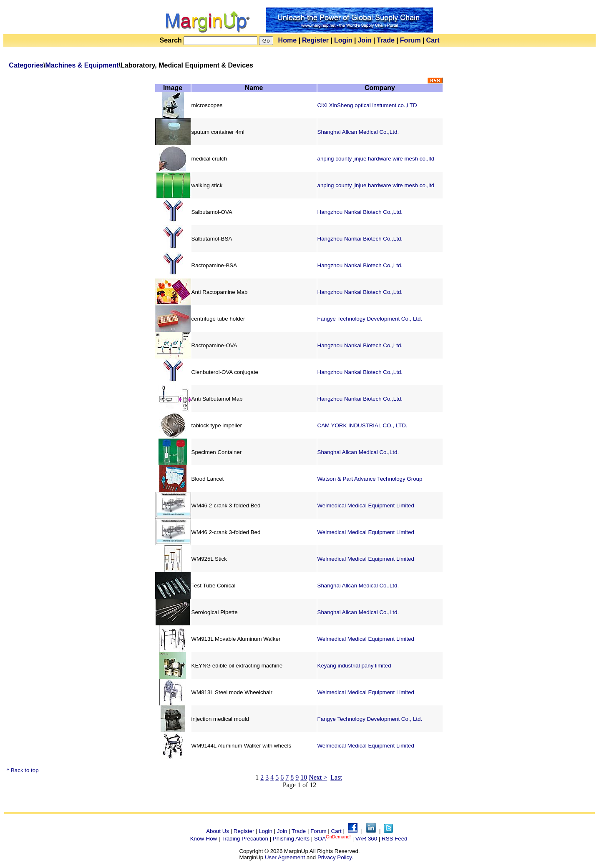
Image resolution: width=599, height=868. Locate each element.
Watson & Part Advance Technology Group (370, 479)
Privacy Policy (335, 857)
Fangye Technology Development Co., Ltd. (370, 319)
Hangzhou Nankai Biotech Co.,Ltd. (360, 212)
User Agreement (285, 857)
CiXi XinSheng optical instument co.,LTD (367, 105)
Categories (26, 65)
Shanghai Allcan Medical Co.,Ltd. (358, 132)
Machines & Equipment (82, 65)
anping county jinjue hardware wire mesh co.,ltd (376, 159)
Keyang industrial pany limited (354, 666)
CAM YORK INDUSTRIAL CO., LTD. (362, 425)
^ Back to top (23, 770)
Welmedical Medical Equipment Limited (366, 505)
